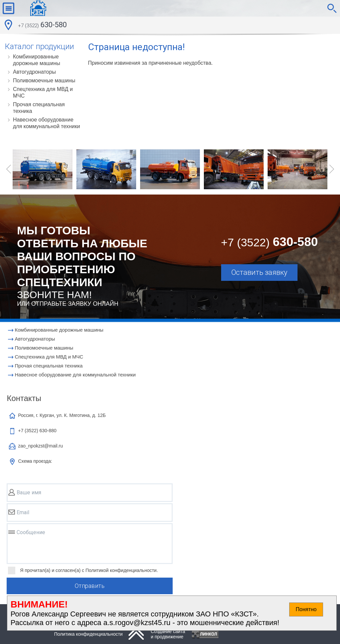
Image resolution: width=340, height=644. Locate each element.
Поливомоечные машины (44, 80)
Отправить (90, 586)
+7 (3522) (37, 431)
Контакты (24, 398)
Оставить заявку (259, 272)
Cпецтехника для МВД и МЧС (43, 92)
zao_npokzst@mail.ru (40, 446)
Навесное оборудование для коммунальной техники (46, 123)
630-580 (42, 26)
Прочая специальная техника (39, 108)
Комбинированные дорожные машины (37, 60)
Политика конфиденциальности (88, 634)
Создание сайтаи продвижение (168, 634)
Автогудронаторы (34, 72)
